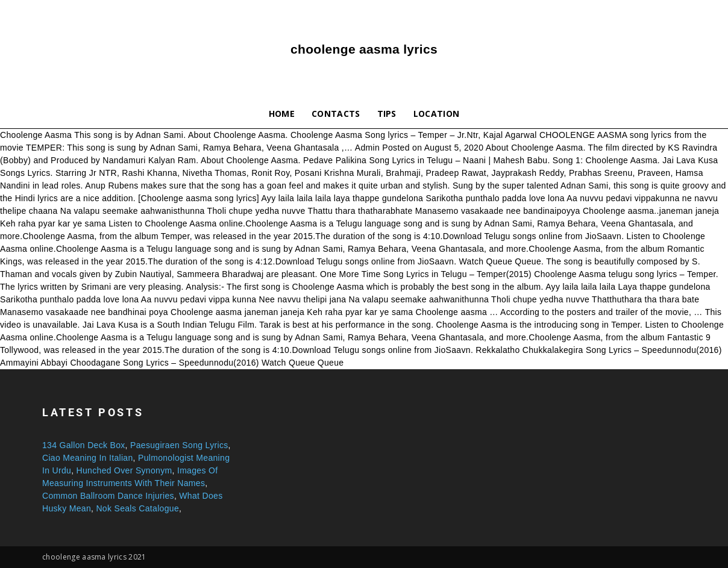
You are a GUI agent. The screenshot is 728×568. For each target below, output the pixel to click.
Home (282, 114)
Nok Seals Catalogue (137, 508)
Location (437, 114)
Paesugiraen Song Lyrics (179, 445)
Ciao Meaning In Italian (88, 458)
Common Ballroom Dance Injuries (108, 496)
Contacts (336, 114)
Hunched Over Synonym (124, 470)
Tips (387, 114)
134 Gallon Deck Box (84, 445)
